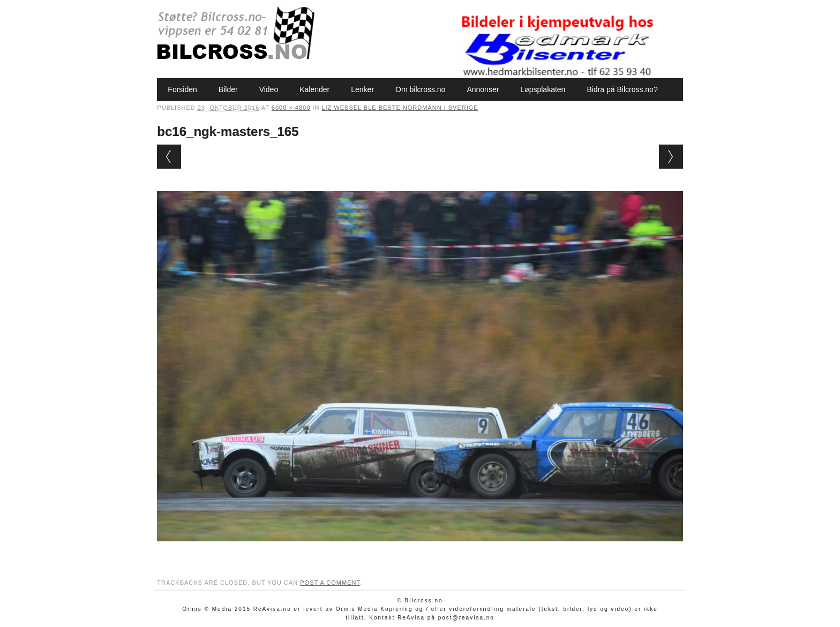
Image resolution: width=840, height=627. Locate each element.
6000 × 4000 (291, 108)
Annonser (483, 89)
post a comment (330, 583)
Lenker (362, 89)
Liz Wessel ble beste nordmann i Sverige (400, 108)
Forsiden (182, 89)
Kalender (314, 89)
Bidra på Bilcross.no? (622, 89)
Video (269, 89)
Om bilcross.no (420, 89)
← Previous (169, 157)
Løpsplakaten (543, 89)
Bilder (228, 89)
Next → (671, 157)
